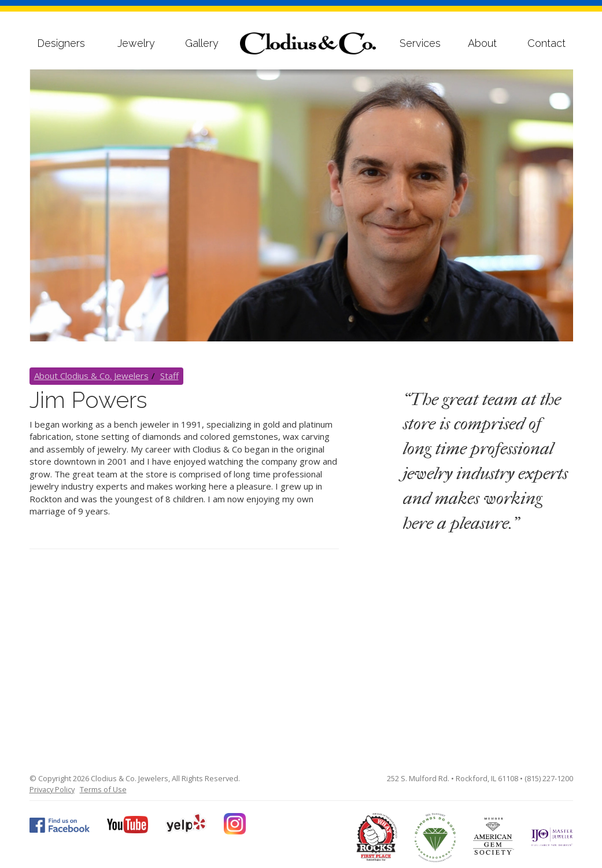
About (482, 43)
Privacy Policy (52, 789)
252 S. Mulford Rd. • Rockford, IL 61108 (453, 778)
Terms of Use (103, 789)
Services (420, 43)
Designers (61, 43)
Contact (546, 43)
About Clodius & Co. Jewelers (91, 376)
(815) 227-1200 (549, 778)
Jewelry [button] (136, 43)
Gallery (202, 43)
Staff (169, 376)
